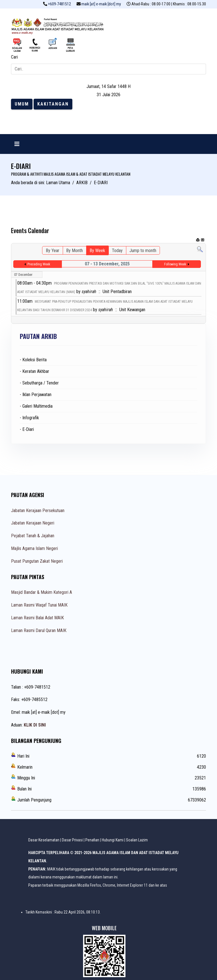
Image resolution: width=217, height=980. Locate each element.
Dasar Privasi (72, 840)
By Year (53, 251)
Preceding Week (39, 264)
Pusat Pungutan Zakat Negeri (37, 561)
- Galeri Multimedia (36, 406)
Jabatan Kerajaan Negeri (33, 523)
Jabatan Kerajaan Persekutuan (38, 511)
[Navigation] (17, 144)
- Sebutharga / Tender (39, 383)
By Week (97, 251)
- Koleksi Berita (33, 360)
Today (117, 251)
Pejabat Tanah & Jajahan (33, 536)
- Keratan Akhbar (34, 371)
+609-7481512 (59, 4)
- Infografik (29, 418)
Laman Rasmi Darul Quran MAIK (39, 630)
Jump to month (143, 251)
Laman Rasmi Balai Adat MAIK (37, 618)
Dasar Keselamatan (44, 840)
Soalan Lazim (137, 840)
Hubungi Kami (113, 840)
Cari (14, 57)
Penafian (92, 840)
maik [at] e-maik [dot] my (101, 4)
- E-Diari (27, 429)
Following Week (175, 264)
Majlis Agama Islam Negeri (34, 548)
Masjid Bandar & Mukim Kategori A (42, 592)
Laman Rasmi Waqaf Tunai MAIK (39, 605)
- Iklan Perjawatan (36, 395)
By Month (74, 251)
